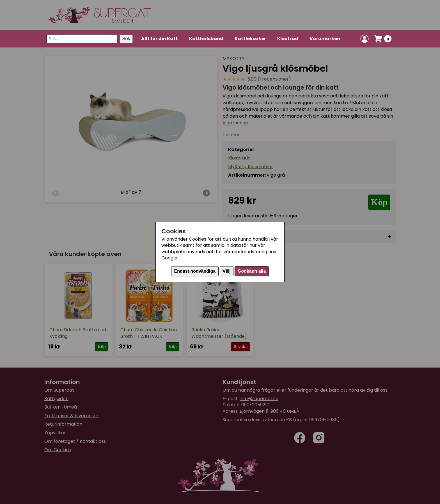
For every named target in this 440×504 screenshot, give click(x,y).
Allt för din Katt (160, 39)
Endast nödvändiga (195, 271)
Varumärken (325, 39)
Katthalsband (206, 39)
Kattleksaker (250, 39)
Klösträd (288, 39)
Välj (226, 271)
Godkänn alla (252, 271)
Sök (126, 39)
